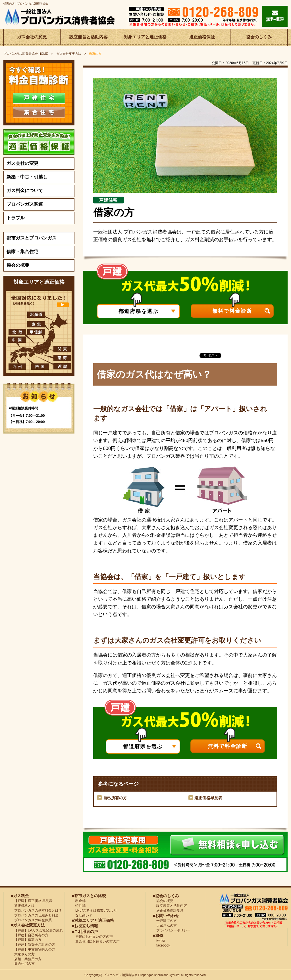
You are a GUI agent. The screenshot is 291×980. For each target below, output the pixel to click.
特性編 (79, 906)
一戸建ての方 (167, 921)
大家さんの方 (23, 954)
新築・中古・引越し (27, 177)
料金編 (79, 901)
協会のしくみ (259, 37)
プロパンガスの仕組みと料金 (35, 915)
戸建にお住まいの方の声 (92, 937)
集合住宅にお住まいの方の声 (96, 941)
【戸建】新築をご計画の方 (33, 945)
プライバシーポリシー (172, 930)
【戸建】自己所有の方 (30, 935)
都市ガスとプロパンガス (32, 238)
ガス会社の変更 (32, 37)
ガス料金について (25, 191)
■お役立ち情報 (85, 926)
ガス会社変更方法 (69, 54)
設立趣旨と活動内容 (89, 37)
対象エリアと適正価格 (145, 37)
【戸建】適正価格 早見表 (32, 901)
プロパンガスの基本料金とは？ (36, 910)
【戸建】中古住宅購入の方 (33, 949)
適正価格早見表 (208, 798)
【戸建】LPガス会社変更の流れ (37, 930)
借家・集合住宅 (22, 252)
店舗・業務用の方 (26, 959)
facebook (162, 945)
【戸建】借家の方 (26, 940)
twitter (159, 941)
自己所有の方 (115, 798)
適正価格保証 (202, 37)
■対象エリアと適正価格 (93, 920)
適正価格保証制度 (168, 910)
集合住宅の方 (23, 964)
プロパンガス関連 (25, 204)
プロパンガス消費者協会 (121, 975)
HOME (26, 54)
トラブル (16, 218)
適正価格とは (23, 906)
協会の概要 (18, 265)
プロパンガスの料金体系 (31, 920)
